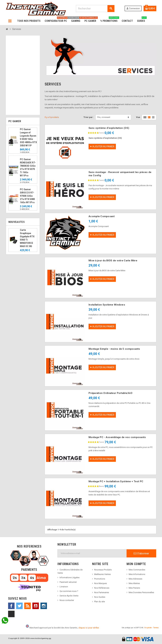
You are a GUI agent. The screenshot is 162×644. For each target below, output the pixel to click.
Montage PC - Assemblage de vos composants (117, 437)
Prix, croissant (104, 117)
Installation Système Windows (107, 305)
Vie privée (148, 628)
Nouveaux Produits (103, 570)
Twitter (19, 606)
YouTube (36, 606)
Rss (28, 606)
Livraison (64, 587)
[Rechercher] (95, 9)
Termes (156, 628)
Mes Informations (137, 574)
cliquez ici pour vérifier (89, 628)
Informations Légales (70, 577)
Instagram (44, 606)
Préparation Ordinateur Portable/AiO (110, 393)
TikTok (11, 614)
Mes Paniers (134, 588)
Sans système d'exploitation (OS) (109, 128)
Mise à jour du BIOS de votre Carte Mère (113, 261)
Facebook (11, 606)
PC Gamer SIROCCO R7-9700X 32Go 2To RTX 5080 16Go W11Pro (27, 196)
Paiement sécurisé (68, 582)
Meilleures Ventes (102, 574)
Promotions (100, 579)
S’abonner (141, 553)
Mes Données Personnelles (141, 592)
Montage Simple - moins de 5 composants (114, 349)
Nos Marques (101, 583)
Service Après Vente (69, 596)
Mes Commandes (137, 570)
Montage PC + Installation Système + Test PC (116, 481)
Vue (138, 117)
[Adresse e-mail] (92, 553)
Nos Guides (100, 597)
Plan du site (100, 602)
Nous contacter (67, 600)
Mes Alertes (134, 583)
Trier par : (89, 117)
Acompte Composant (102, 216)
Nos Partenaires (102, 592)
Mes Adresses (135, 579)
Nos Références (102, 588)
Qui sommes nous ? (69, 591)
